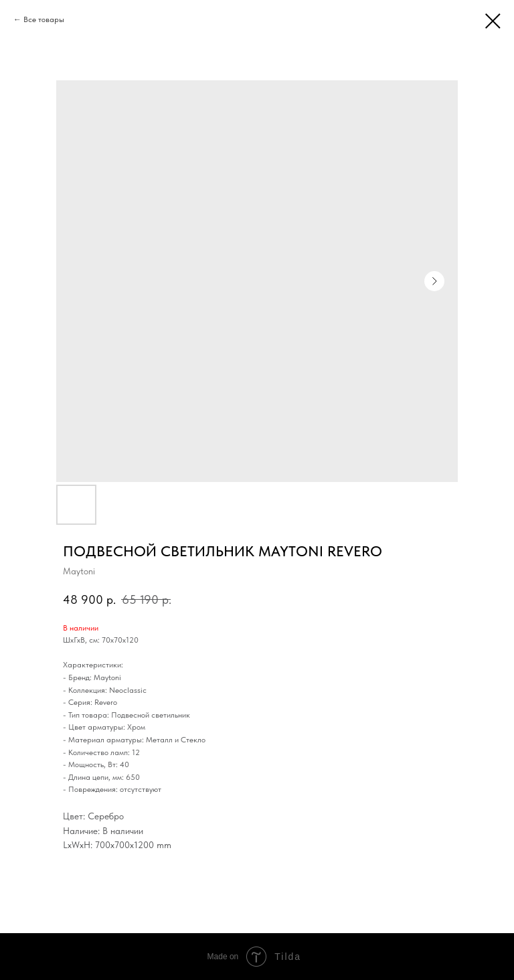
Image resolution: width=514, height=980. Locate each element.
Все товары (44, 19)
